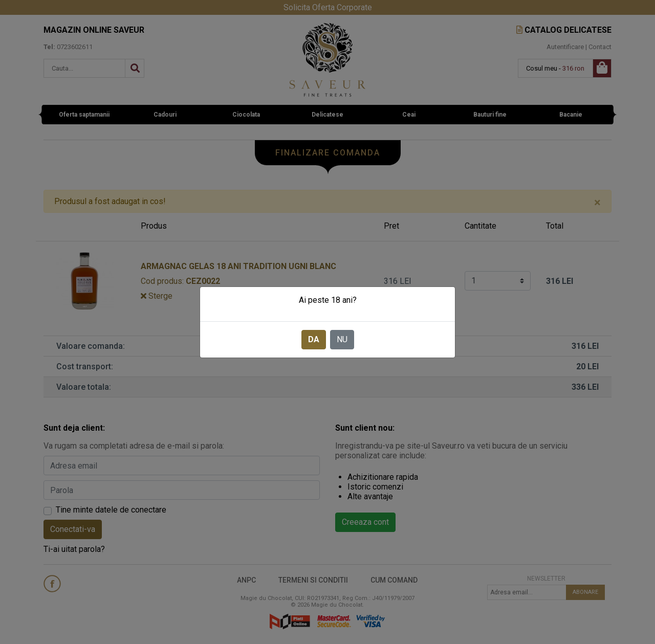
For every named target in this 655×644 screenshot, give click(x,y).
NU (342, 339)
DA (314, 339)
